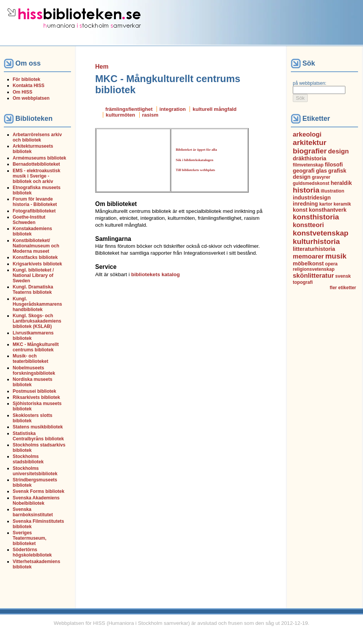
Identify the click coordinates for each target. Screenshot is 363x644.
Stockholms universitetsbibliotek (35, 471)
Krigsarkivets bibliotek (37, 264)
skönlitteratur (313, 276)
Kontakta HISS (29, 86)
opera (331, 264)
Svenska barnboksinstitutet (33, 512)
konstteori (308, 225)
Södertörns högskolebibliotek (32, 552)
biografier (310, 151)
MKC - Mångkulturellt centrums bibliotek (36, 347)
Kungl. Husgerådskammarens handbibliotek (37, 304)
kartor (326, 204)
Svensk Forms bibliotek (39, 491)
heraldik (341, 183)
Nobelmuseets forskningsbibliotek (34, 371)
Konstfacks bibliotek (35, 257)
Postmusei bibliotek (34, 391)
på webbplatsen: (309, 83)
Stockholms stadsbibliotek (28, 459)
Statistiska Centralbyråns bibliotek (38, 436)
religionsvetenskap (314, 269)
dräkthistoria (309, 158)
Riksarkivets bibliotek (36, 397)
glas (321, 171)
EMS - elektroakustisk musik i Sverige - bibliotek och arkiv (36, 176)
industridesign (312, 198)
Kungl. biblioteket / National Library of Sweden (33, 275)
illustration (332, 191)
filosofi (334, 165)
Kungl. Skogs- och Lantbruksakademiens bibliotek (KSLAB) (37, 321)
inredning (305, 204)
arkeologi (307, 134)
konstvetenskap (321, 233)
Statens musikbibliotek (38, 427)
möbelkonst (308, 264)
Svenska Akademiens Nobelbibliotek (36, 501)
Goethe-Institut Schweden (29, 220)
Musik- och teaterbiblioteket (31, 359)
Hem (102, 67)
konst (300, 210)
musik (336, 256)
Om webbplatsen (31, 98)
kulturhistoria (316, 241)
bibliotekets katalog (156, 274)
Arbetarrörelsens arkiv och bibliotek (37, 137)
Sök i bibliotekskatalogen (195, 160)
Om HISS (22, 92)
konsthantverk (328, 210)
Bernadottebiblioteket (36, 164)
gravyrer (321, 177)
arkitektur (309, 142)
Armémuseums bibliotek (39, 158)
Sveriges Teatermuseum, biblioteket (30, 538)
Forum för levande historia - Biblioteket (35, 202)
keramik (342, 204)
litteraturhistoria (314, 249)
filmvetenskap (308, 165)
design (338, 151)
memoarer (308, 256)
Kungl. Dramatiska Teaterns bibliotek (33, 290)
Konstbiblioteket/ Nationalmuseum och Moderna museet (36, 246)
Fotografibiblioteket (34, 211)
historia (306, 190)
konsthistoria (316, 217)
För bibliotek (26, 79)
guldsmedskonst (311, 183)
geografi (304, 171)
